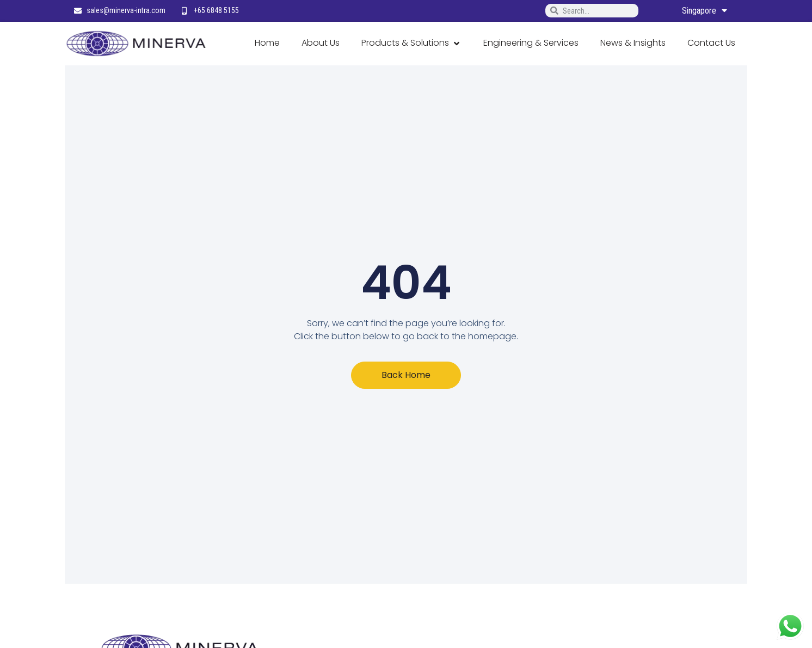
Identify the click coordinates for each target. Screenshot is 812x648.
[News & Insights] (633, 44)
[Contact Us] (711, 44)
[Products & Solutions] (411, 44)
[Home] (267, 44)
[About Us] (321, 44)
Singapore (705, 11)
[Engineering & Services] (531, 44)
